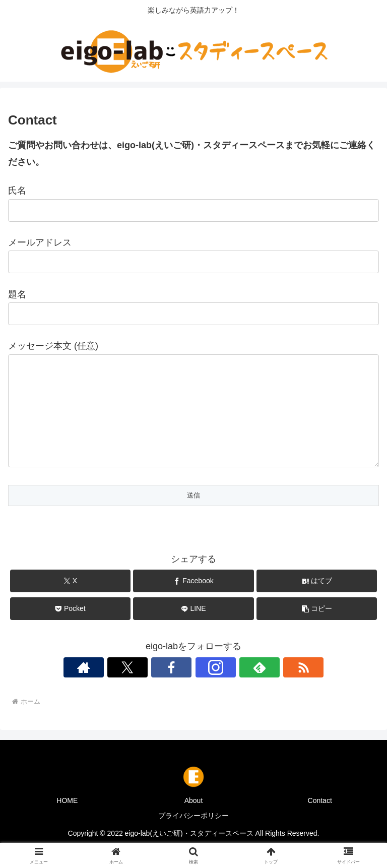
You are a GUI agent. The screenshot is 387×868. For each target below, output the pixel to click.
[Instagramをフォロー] (216, 688)
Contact (320, 821)
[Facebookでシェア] (193, 601)
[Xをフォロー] (127, 688)
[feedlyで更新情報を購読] (260, 688)
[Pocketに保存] (70, 629)
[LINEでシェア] (193, 629)
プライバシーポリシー (193, 836)
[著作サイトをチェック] (84, 688)
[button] (317, 629)
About (194, 821)
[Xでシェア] (70, 601)
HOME (67, 821)
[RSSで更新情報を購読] (303, 688)
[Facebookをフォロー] (171, 688)
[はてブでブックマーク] (317, 601)
